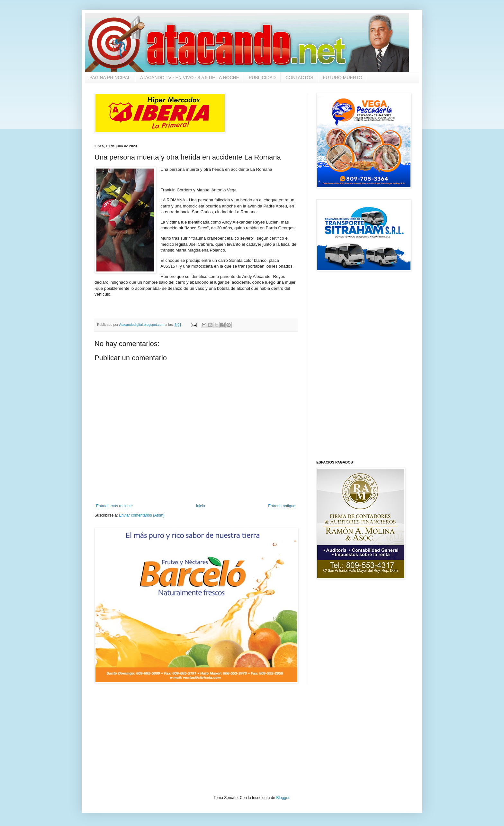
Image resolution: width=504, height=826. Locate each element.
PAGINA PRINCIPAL (110, 78)
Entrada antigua (282, 506)
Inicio (201, 506)
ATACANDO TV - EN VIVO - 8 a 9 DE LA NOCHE (190, 78)
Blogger (283, 798)
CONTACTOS (299, 78)
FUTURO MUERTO (343, 78)
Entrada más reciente (114, 506)
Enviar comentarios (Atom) (142, 515)
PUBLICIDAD (262, 78)
